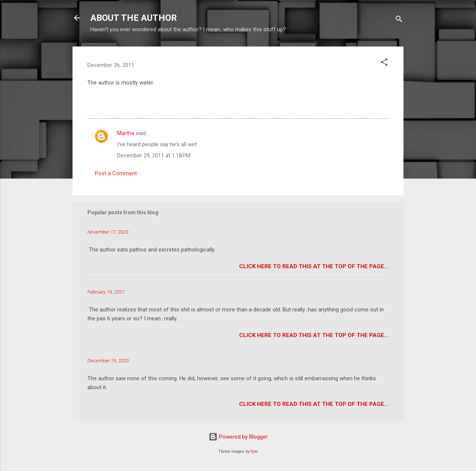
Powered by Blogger (238, 437)
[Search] (399, 20)
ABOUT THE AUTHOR (134, 18)
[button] (384, 63)
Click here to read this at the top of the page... (314, 266)
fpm (254, 451)
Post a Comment (116, 173)
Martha (126, 133)
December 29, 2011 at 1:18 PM (154, 156)
